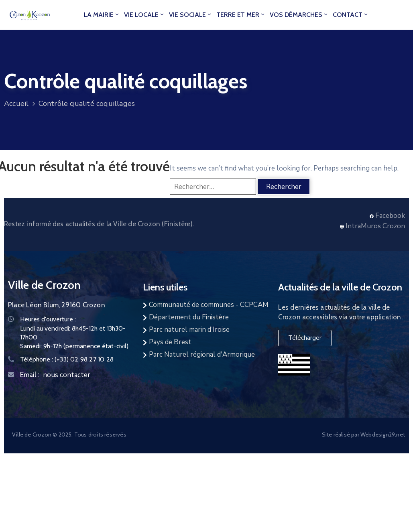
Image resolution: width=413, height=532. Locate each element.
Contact (351, 15)
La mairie (102, 15)
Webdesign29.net (383, 435)
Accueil (16, 104)
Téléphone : (67, 359)
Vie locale (144, 15)
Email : (29, 375)
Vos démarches (299, 15)
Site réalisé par (341, 435)
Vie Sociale (191, 15)
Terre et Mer (241, 15)
